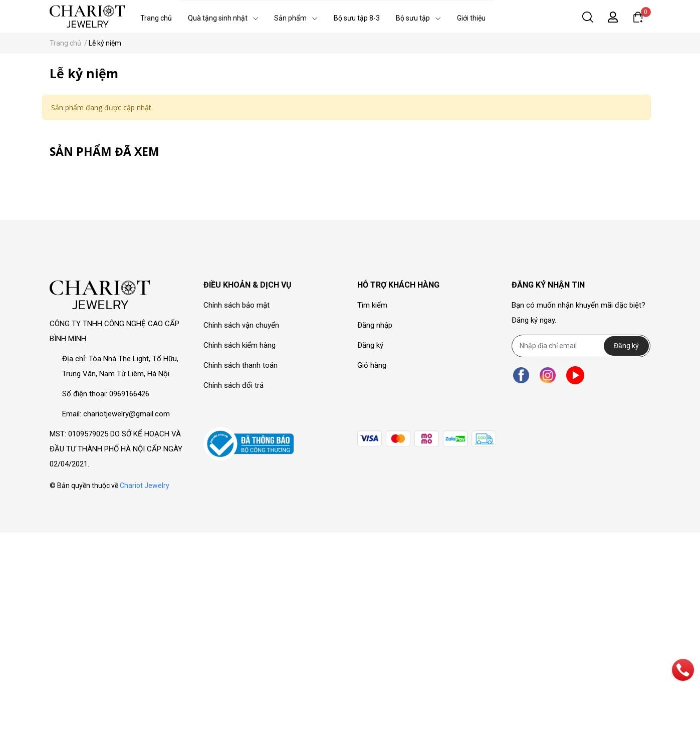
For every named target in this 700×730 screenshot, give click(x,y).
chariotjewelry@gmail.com (127, 414)
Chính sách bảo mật (237, 305)
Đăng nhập (375, 325)
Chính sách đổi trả (234, 385)
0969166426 (129, 394)
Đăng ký (370, 345)
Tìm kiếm (372, 305)
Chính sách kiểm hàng (240, 345)
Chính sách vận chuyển (241, 325)
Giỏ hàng (372, 365)
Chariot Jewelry (145, 485)
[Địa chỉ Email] (581, 346)
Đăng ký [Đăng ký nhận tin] (626, 346)
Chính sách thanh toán (241, 365)
